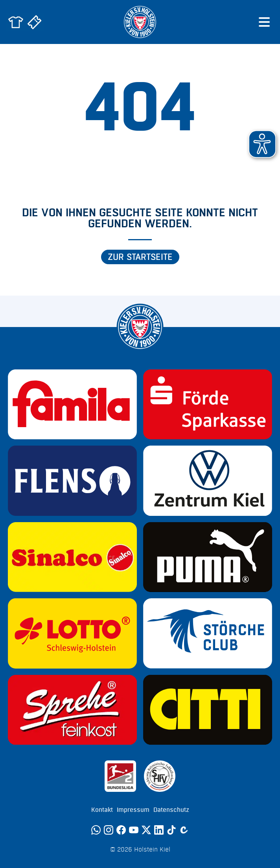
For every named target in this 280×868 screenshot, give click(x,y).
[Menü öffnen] (264, 22)
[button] (262, 144)
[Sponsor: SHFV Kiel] (160, 776)
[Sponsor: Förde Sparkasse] (208, 404)
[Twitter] (146, 830)
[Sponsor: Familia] (72, 404)
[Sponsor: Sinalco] (72, 557)
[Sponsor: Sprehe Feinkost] (72, 710)
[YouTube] (134, 830)
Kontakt (102, 810)
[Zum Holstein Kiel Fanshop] (16, 22)
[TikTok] (171, 830)
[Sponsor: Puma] (208, 557)
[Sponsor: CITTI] (208, 710)
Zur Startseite (140, 257)
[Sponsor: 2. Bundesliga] (120, 776)
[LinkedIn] (159, 830)
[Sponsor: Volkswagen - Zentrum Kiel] (208, 481)
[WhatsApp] (96, 830)
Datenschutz (171, 810)
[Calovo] (184, 830)
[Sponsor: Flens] (72, 481)
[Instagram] (109, 830)
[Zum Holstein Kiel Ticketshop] (35, 22)
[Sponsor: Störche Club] (208, 633)
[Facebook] (121, 830)
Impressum (133, 810)
